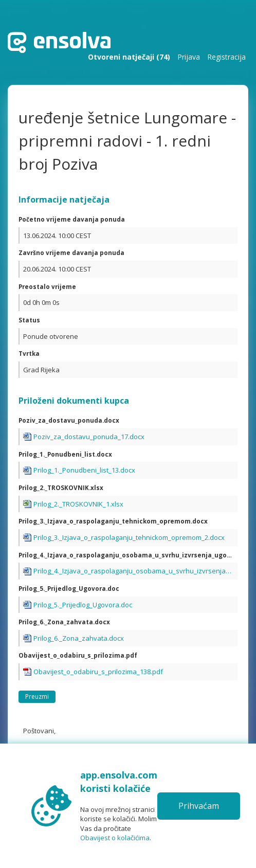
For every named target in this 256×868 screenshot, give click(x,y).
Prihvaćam (199, 806)
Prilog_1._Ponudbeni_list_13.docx (84, 470)
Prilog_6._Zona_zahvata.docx (79, 638)
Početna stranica (59, 42)
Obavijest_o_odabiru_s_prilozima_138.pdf (98, 672)
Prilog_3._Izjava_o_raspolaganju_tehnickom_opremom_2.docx (129, 537)
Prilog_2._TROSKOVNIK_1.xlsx (78, 504)
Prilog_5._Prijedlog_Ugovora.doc (83, 605)
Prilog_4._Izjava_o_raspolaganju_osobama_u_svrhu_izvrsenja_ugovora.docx (134, 571)
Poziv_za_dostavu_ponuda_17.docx (89, 437)
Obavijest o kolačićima (115, 838)
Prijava (189, 57)
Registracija (226, 57)
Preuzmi (37, 697)
